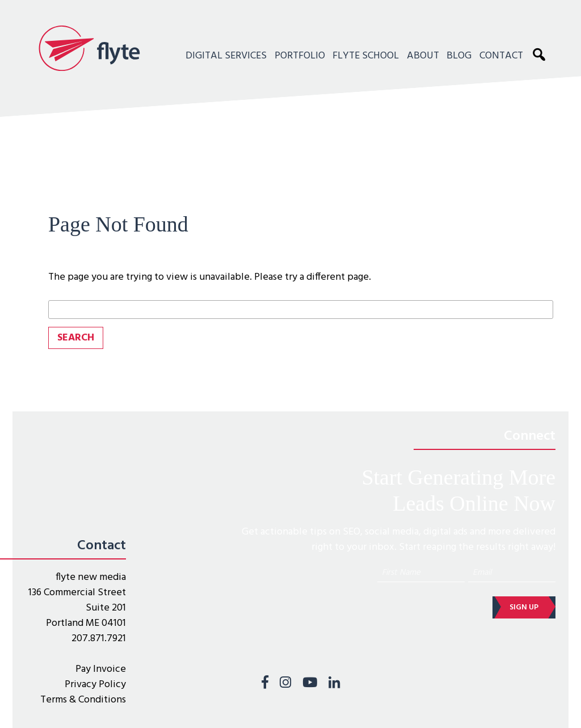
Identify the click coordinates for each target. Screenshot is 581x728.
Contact (501, 56)
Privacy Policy (95, 685)
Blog (459, 56)
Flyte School (366, 56)
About (423, 56)
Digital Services (226, 56)
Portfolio (300, 56)
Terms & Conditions (83, 700)
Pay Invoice (101, 669)
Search (542, 54)
